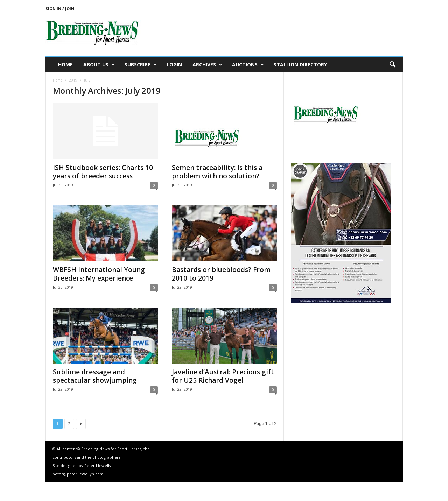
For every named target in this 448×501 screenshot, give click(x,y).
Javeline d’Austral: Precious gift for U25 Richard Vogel (223, 376)
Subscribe (141, 65)
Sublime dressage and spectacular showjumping (95, 376)
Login (174, 65)
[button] (392, 65)
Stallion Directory (300, 65)
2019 (73, 80)
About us (99, 65)
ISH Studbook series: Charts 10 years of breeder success (103, 172)
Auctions (248, 65)
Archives (207, 65)
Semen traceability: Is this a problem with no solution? (217, 172)
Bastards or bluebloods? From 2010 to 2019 (221, 274)
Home (65, 65)
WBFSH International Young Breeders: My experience (99, 274)
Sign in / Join (60, 9)
